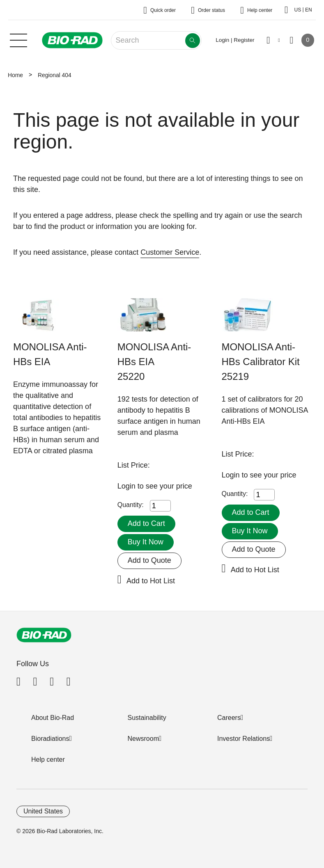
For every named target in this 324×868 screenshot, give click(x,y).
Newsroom (143, 739)
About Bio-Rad (53, 718)
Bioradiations (50, 739)
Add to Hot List (151, 581)
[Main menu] (18, 39)
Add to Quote (149, 560)
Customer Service (170, 252)
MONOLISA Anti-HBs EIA (50, 354)
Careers (229, 718)
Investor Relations (244, 739)
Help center (48, 759)
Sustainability (147, 718)
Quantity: (131, 505)
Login (128, 486)
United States (43, 811)
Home (15, 75)
